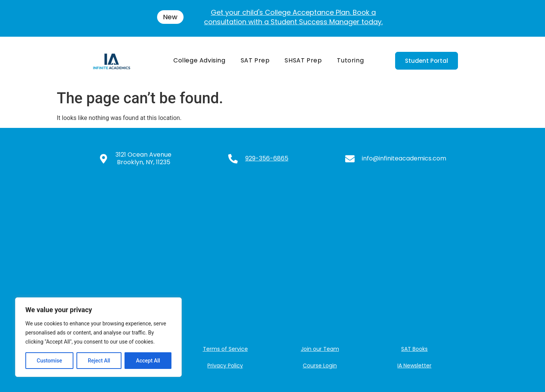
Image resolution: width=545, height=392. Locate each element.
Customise (49, 361)
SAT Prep (255, 60)
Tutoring (350, 60)
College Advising (199, 60)
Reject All (99, 361)
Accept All (148, 361)
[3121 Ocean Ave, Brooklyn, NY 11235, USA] (272, 255)
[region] (98, 337)
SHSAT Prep (303, 60)
